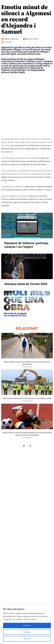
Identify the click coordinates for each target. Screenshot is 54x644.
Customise (27, 632)
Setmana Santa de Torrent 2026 (26, 284)
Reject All (27, 639)
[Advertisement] (26, 537)
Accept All (27, 625)
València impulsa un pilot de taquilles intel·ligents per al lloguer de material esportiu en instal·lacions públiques (27, 434)
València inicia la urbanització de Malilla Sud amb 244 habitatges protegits (27, 398)
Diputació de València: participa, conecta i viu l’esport (27, 245)
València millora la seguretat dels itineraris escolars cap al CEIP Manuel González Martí (27, 363)
